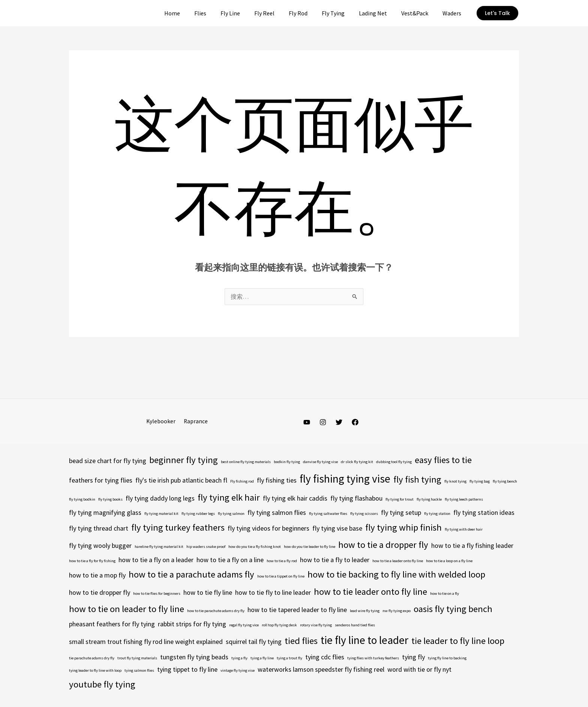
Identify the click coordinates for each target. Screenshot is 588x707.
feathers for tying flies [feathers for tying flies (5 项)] (101, 481)
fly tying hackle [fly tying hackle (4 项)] (429, 500)
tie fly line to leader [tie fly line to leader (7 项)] (364, 640)
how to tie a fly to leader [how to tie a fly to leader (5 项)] (335, 560)
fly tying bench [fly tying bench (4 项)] (505, 482)
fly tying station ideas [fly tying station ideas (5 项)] (484, 513)
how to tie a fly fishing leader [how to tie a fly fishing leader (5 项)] (472, 546)
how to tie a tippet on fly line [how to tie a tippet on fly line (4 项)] (281, 577)
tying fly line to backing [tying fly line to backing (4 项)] (447, 658)
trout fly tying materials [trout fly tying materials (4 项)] (137, 658)
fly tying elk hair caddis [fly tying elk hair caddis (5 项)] (295, 499)
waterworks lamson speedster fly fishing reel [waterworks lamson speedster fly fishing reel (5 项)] (321, 670)
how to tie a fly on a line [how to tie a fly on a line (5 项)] (230, 560)
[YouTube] (307, 423)
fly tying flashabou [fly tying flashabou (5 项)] (356, 499)
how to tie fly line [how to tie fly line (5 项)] (208, 593)
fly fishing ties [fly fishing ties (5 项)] (277, 481)
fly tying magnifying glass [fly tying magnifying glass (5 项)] (105, 513)
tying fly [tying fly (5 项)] (413, 657)
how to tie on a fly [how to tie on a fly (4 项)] (445, 594)
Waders (453, 13)
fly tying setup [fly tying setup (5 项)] (401, 513)
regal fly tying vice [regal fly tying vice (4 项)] (244, 625)
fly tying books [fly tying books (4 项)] (110, 500)
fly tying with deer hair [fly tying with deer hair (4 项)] (464, 530)
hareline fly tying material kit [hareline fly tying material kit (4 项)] (159, 547)
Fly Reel (277, 13)
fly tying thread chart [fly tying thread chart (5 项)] (99, 529)
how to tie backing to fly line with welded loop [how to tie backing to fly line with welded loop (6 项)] (396, 575)
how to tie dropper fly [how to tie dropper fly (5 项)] (100, 593)
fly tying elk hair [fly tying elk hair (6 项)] (229, 498)
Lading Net (379, 13)
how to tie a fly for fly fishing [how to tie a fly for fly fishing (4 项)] (92, 561)
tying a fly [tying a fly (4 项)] (239, 658)
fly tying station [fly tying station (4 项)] (437, 514)
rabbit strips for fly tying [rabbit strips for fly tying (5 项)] (192, 624)
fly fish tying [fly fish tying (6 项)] (417, 480)
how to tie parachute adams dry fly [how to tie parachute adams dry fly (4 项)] (216, 611)
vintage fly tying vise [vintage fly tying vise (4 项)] (238, 671)
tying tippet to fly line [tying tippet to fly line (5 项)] (187, 670)
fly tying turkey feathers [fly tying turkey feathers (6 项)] (178, 528)
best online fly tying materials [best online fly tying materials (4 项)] (246, 462)
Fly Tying (341, 13)
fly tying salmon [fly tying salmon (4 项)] (231, 514)
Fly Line (245, 13)
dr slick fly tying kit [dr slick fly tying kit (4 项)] (357, 462)
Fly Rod (308, 13)
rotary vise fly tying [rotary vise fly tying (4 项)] (316, 625)
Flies (217, 13)
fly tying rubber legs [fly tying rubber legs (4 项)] (198, 514)
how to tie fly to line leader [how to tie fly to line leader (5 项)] (273, 593)
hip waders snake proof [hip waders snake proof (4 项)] (206, 547)
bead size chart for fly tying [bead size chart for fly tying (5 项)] (108, 461)
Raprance (195, 421)
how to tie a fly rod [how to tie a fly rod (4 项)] (282, 561)
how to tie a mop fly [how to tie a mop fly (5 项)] (97, 575)
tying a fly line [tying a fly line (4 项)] (262, 658)
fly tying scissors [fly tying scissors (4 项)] (364, 514)
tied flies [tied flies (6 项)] (301, 641)
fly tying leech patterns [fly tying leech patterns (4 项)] (464, 500)
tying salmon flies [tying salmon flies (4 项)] (139, 671)
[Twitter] (339, 423)
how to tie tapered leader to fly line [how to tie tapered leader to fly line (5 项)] (297, 610)
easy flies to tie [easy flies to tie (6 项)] (443, 460)
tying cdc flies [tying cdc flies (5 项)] (325, 657)
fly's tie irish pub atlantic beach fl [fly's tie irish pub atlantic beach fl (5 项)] (181, 481)
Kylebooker (162, 421)
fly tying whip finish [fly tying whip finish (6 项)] (403, 528)
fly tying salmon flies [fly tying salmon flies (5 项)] (277, 513)
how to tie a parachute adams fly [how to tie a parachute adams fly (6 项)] (191, 575)
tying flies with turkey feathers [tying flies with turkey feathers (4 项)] (373, 658)
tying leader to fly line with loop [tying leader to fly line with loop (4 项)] (95, 671)
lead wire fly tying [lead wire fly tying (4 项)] (365, 611)
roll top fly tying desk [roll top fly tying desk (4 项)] (279, 625)
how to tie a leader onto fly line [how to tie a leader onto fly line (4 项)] (398, 561)
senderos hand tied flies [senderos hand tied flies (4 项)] (355, 625)
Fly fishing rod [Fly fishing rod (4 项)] (242, 482)
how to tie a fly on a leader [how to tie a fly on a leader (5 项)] (156, 560)
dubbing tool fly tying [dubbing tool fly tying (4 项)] (394, 462)
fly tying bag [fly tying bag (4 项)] (480, 482)
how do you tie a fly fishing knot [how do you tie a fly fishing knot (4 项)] (255, 547)
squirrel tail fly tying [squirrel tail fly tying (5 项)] (254, 642)
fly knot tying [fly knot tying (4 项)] (455, 482)
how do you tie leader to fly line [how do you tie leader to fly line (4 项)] (310, 547)
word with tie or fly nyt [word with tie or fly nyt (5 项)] (419, 670)
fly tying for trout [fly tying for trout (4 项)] (400, 500)
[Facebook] (355, 423)
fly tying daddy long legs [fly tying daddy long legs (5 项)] (160, 499)
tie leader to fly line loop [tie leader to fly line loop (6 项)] (458, 641)
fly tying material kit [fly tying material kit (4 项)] (161, 514)
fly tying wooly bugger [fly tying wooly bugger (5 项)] (100, 546)
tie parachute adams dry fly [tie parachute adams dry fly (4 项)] (92, 658)
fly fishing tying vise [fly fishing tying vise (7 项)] (345, 479)
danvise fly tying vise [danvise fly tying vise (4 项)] (320, 462)
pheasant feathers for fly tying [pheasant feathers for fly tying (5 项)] (112, 624)
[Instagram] (323, 423)
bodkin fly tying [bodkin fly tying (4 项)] (287, 462)
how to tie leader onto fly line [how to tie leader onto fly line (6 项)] (370, 592)
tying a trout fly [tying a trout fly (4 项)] (289, 658)
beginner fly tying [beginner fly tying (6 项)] (184, 460)
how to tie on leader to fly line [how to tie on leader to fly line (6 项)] (127, 609)
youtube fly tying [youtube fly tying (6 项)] (102, 685)
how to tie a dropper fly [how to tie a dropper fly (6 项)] (383, 545)
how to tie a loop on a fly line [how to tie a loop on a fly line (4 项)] (449, 561)
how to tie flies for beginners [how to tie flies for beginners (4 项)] (157, 594)
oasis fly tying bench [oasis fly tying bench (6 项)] (453, 609)
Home (191, 13)
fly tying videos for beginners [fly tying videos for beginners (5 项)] (268, 529)
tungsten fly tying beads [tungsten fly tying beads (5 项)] (194, 657)
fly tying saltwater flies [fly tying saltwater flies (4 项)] (328, 514)
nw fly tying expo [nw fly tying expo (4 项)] (397, 611)
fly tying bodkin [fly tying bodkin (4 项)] (82, 500)
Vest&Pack (418, 13)
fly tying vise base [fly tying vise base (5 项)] (337, 529)
